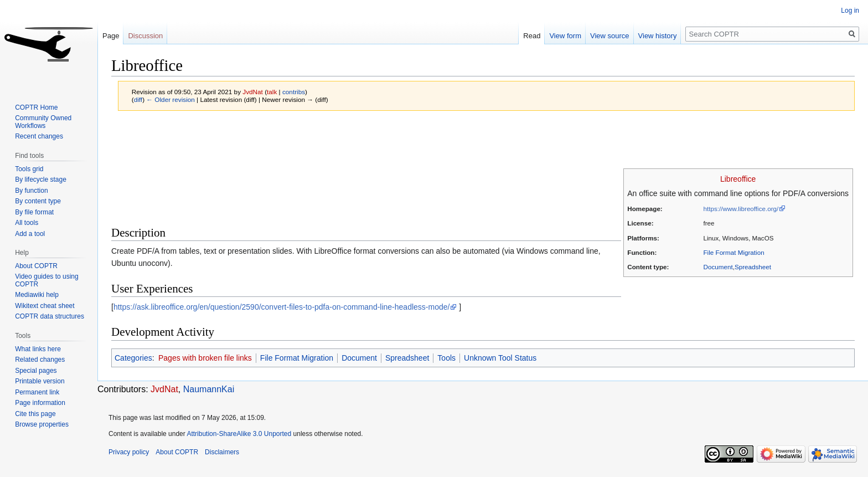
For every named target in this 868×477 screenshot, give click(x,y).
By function (31, 191)
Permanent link (37, 392)
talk (272, 92)
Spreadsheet (753, 267)
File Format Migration (734, 252)
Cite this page (35, 414)
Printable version (40, 381)
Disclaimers (222, 452)
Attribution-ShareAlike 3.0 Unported (239, 434)
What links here (38, 349)
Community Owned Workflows (43, 122)
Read (532, 36)
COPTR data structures (50, 316)
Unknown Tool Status (500, 358)
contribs (294, 92)
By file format (34, 212)
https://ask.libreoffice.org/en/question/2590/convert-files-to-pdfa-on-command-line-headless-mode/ (282, 307)
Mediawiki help (37, 295)
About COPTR (36, 266)
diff (138, 99)
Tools (446, 358)
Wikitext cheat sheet (45, 306)
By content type (38, 201)
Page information (40, 403)
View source (610, 36)
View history (658, 36)
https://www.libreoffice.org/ (741, 209)
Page (111, 36)
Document (718, 267)
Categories (133, 358)
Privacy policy (129, 452)
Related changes (40, 360)
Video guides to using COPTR (47, 280)
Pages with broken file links (205, 358)
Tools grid (29, 169)
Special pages (36, 371)
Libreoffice (738, 179)
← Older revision (170, 99)
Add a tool (30, 234)
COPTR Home (36, 107)
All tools (27, 223)
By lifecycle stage (41, 179)
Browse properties (42, 424)
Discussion (145, 36)
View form (565, 36)
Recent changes (39, 136)
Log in (850, 11)
